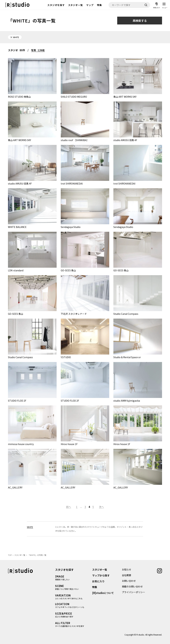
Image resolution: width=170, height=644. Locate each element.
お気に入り (98, 581)
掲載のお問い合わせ (132, 586)
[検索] (146, 5)
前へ (69, 507)
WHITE (30, 527)
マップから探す (101, 575)
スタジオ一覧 (76, 5)
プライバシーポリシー (133, 592)
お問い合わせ (129, 581)
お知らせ (127, 569)
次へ (101, 507)
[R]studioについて (103, 593)
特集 (99, 5)
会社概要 (127, 575)
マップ (90, 5)
